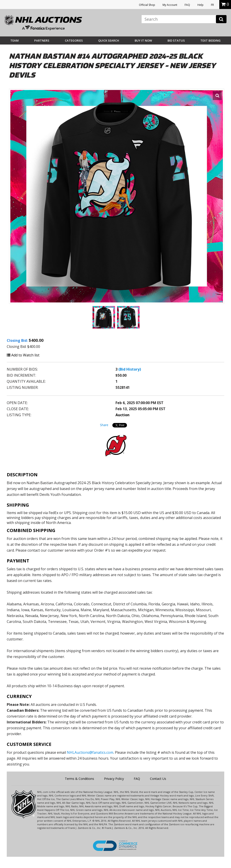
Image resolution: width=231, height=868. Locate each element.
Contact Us (158, 779)
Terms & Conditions (79, 779)
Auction (122, 415)
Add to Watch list (23, 355)
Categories (74, 40)
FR (212, 5)
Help (200, 5)
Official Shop (147, 5)
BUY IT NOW (143, 40)
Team (15, 40)
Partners (42, 40)
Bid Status (176, 40)
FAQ (187, 5)
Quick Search (109, 40)
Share (104, 425)
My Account (170, 5)
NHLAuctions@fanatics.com (90, 752)
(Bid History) (130, 369)
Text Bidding (211, 40)
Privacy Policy (114, 779)
